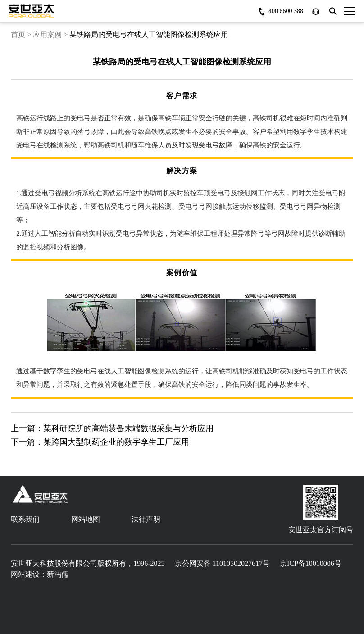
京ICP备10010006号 (311, 563)
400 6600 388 (286, 11)
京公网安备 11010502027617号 (222, 563)
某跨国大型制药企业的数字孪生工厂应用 (116, 442)
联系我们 (25, 519)
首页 (18, 34)
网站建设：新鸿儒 (40, 574)
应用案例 (47, 34)
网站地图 (86, 519)
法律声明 (146, 519)
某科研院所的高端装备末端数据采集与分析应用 (128, 428)
